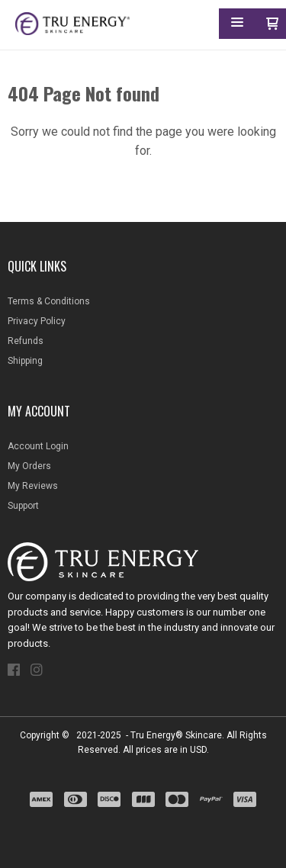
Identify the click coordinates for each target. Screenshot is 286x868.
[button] (237, 25)
